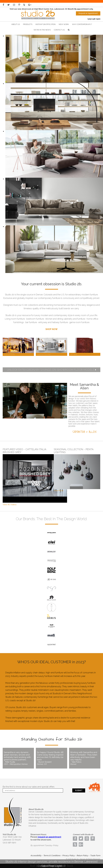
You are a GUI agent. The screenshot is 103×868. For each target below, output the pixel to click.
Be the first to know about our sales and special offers (29, 787)
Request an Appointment (88, 13)
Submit (79, 790)
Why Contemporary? (82, 24)
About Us (16, 24)
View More (58, 491)
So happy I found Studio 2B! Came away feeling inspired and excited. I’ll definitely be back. (51, 758)
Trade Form (95, 855)
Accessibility (36, 855)
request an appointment (49, 837)
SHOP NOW (51, 329)
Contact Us (59, 30)
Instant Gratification (46, 24)
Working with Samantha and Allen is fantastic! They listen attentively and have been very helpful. (85, 758)
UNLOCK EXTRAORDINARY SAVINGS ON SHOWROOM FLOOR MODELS (52, 370)
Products (28, 24)
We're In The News (42, 30)
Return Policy (82, 855)
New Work (64, 24)
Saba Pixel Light (51, 866)
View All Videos (10, 505)
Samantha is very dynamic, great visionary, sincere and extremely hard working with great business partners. (18, 758)
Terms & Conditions (52, 855)
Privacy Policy (68, 855)
